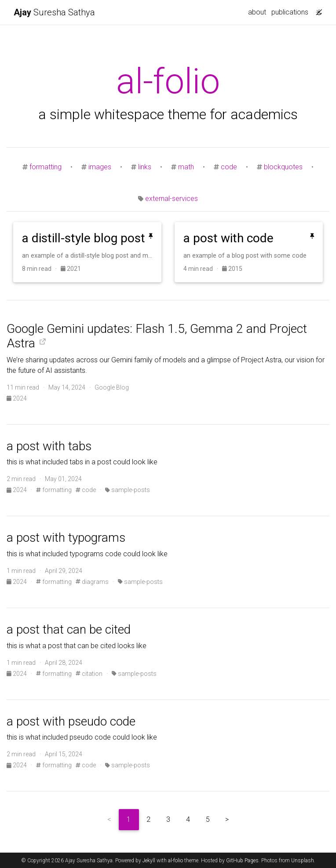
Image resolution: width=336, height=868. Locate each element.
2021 (71, 269)
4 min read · (203, 269)
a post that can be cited (69, 629)
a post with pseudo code (71, 721)
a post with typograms (66, 538)
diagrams (92, 582)
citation (89, 674)
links (145, 167)
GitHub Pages (242, 861)
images (100, 167)
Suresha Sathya (54, 12)
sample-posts (128, 490)
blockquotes (283, 167)
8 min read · (41, 269)
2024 (17, 398)
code (229, 167)
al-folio (175, 861)
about (257, 12)
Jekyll (149, 861)
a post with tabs (49, 446)
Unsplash (303, 861)
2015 (232, 269)
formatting (46, 167)
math (186, 167)
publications (290, 12)
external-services (172, 199)
